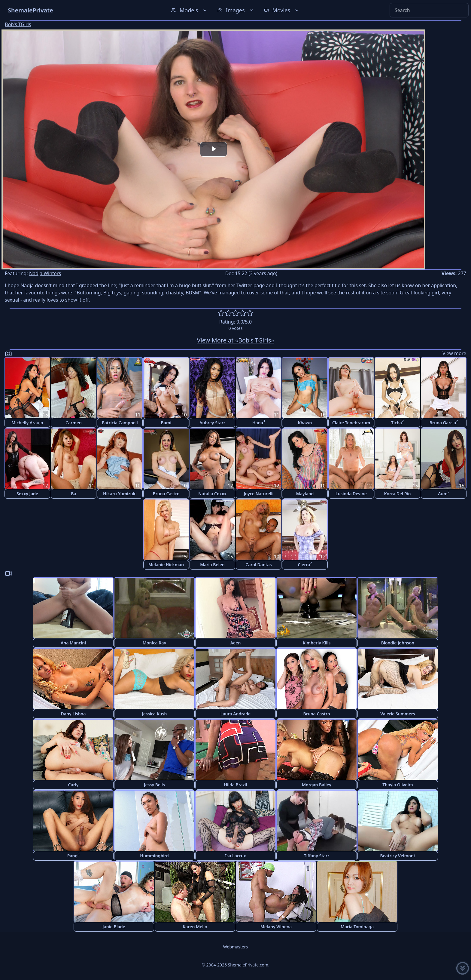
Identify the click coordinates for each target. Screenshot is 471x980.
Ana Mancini (73, 643)
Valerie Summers (398, 714)
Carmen (74, 423)
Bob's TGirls (18, 24)
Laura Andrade (235, 714)
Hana (259, 422)
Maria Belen (212, 565)
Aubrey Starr (212, 423)
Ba (73, 494)
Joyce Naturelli (259, 494)
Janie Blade (114, 927)
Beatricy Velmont (398, 856)
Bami (166, 423)
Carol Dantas (258, 565)
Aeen (236, 643)
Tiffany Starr (317, 856)
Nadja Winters (45, 273)
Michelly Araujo (27, 423)
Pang (73, 855)
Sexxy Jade (27, 494)
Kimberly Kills (317, 643)
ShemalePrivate (30, 10)
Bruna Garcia (444, 422)
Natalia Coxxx (212, 494)
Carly (73, 785)
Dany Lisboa (73, 714)
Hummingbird (154, 856)
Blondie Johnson (398, 643)
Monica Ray (154, 643)
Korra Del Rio (397, 494)
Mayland (305, 494)
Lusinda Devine (351, 494)
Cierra (305, 564)
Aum (444, 493)
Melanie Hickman (166, 565)
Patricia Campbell (120, 423)
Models (190, 10)
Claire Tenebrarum (351, 423)
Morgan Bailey (317, 785)
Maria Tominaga (357, 927)
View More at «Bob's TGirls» (236, 340)
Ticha (397, 422)
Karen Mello (195, 927)
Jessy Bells (154, 785)
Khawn (305, 423)
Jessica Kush (155, 714)
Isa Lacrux (235, 856)
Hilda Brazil (235, 785)
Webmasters (235, 947)
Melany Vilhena (276, 927)
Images (236, 10)
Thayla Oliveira (398, 785)
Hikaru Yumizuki (120, 494)
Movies (282, 10)
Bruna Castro (166, 494)
